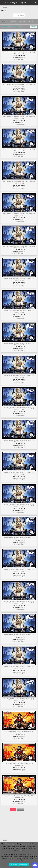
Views (31, 21)
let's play (16, 27)
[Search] (35, 3)
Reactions (22, 21)
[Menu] (3, 3)
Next (20, 809)
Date (3, 21)
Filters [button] (33, 27)
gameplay (6, 27)
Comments (12, 21)
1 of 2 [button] (13, 809)
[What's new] (30, 3)
